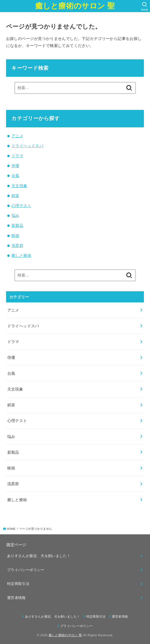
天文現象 (19, 186)
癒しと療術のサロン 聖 (75, 6)
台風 (15, 176)
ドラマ (17, 156)
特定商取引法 (18, 584)
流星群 (17, 245)
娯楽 (15, 196)
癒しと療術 (21, 255)
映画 (15, 236)
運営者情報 (16, 598)
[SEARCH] (145, 6)
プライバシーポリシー (26, 570)
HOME (11, 529)
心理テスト (21, 206)
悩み (15, 215)
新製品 (17, 225)
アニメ (17, 136)
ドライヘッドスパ (27, 146)
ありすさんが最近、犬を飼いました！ (39, 556)
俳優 (15, 166)
